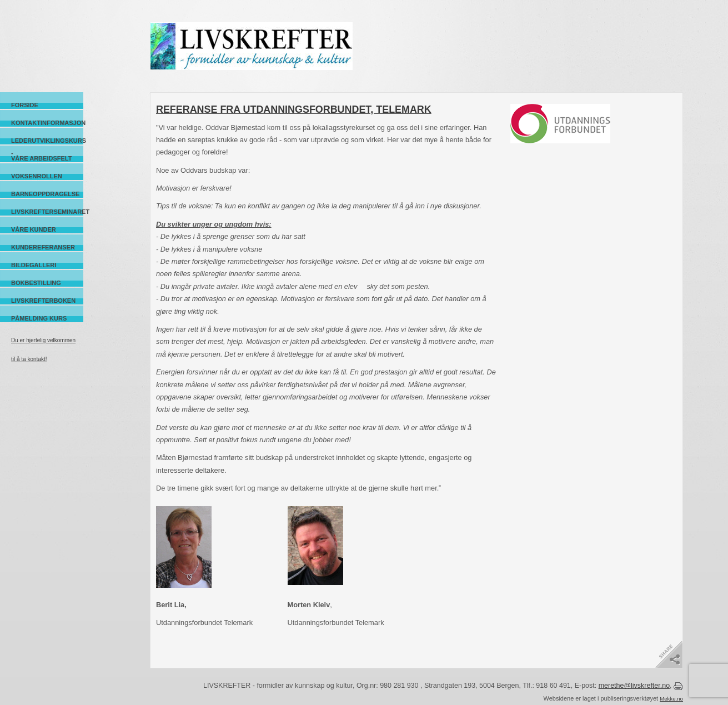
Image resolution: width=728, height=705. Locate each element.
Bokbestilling (36, 283)
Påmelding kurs (39, 318)
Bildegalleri (34, 265)
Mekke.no (671, 699)
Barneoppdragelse (45, 194)
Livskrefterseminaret (47, 212)
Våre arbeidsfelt (41, 158)
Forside (25, 105)
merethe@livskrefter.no (634, 686)
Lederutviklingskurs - (47, 141)
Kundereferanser (43, 247)
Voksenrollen (37, 176)
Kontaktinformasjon (47, 123)
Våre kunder (34, 229)
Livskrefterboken (43, 301)
